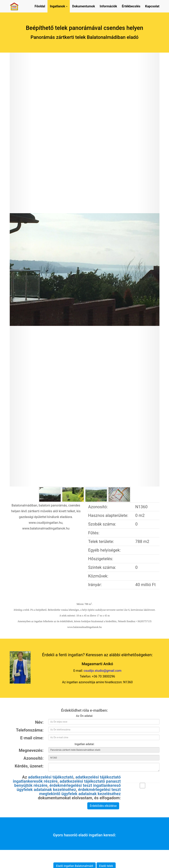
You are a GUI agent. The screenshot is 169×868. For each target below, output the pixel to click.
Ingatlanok (59, 6)
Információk (108, 6)
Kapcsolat (152, 6)
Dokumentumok (84, 6)
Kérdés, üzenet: (29, 766)
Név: (39, 722)
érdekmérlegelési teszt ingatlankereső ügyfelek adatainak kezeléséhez (69, 787)
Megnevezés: (31, 750)
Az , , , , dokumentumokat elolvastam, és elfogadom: (67, 787)
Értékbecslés (131, 6)
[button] (21, 270)
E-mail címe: (32, 738)
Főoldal (40, 6)
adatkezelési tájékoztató (51, 777)
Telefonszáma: (30, 730)
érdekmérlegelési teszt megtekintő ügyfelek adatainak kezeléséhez (80, 792)
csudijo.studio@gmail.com (102, 671)
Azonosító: (34, 758)
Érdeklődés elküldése (103, 806)
